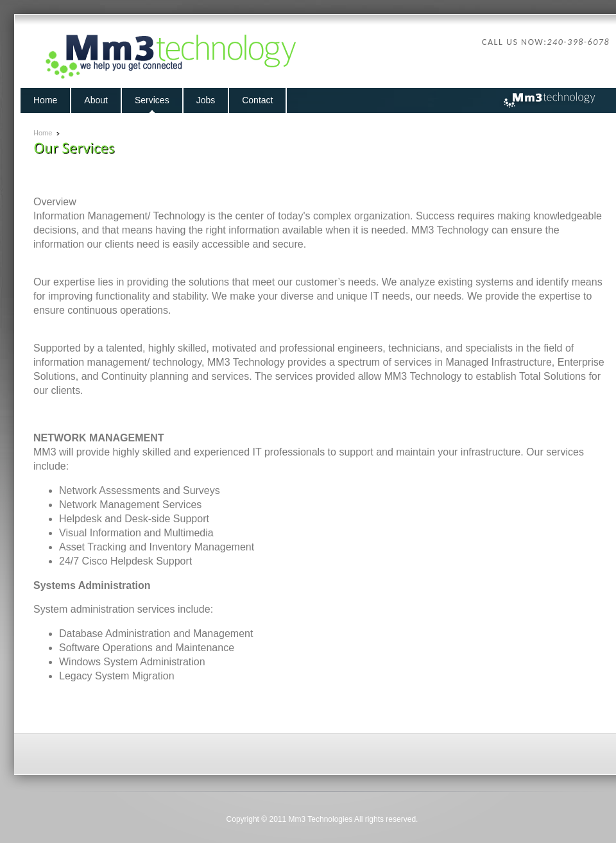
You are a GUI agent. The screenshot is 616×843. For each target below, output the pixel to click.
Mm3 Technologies (321, 819)
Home (43, 133)
